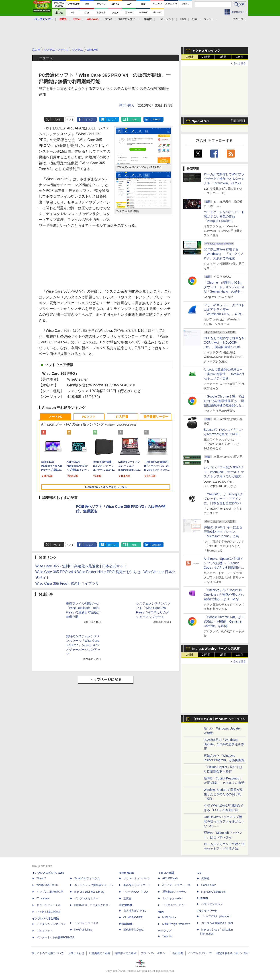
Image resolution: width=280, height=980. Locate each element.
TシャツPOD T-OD (136, 892)
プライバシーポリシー (154, 953)
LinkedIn (156, 119)
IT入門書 (122, 417)
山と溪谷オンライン (135, 911)
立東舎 (127, 898)
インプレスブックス (86, 923)
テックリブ (165, 931)
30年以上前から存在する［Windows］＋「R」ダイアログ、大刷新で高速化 (224, 254)
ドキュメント (166, 19)
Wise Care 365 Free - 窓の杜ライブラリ (67, 583)
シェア (90, 119)
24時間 (206, 57)
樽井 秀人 (127, 106)
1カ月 (240, 57)
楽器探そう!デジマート (137, 885)
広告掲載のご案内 (100, 953)
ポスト (57, 119)
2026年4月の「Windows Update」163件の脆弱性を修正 (224, 744)
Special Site (201, 121)
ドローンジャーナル (49, 905)
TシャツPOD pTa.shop (216, 916)
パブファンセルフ (212, 904)
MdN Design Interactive (176, 924)
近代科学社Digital (134, 930)
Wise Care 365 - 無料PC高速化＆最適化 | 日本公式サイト (81, 566)
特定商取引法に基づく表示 (233, 953)
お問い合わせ (76, 953)
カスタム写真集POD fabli (217, 923)
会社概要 (178, 953)
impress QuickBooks (214, 892)
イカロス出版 (166, 873)
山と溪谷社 (126, 905)
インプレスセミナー (86, 898)
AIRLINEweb (170, 878)
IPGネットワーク (207, 911)
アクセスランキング (206, 51)
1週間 (223, 57)
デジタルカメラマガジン (51, 924)
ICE (199, 873)
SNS (183, 19)
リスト (70, 119)
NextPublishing (83, 930)
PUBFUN (202, 898)
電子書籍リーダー (156, 417)
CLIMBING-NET (133, 917)
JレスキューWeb (172, 898)
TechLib (167, 936)
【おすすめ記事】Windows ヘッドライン (219, 719)
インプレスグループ (200, 953)
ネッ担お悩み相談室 (49, 912)
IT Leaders (43, 898)
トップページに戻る (106, 680)
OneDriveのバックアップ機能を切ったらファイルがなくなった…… (224, 821)
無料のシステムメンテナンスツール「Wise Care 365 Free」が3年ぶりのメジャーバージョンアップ (83, 645)
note (134, 119)
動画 (195, 19)
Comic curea (209, 885)
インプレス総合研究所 (50, 892)
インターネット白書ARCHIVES (55, 937)
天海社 (205, 878)
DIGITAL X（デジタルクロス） (93, 905)
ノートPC (55, 417)
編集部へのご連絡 (126, 953)
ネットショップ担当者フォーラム (94, 885)
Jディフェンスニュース (176, 885)
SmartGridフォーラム (87, 878)
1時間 (189, 57)
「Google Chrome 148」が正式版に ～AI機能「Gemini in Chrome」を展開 (224, 621)
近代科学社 (126, 924)
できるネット (45, 931)
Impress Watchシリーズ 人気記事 (216, 649)
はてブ (112, 119)
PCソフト (89, 417)
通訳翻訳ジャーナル (174, 892)
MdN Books (169, 917)
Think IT (41, 878)
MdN (161, 912)
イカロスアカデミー (174, 905)
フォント (209, 19)
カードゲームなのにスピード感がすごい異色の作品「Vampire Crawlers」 (224, 216)
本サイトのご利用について (47, 953)
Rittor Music (127, 873)
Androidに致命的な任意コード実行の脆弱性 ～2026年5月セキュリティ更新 (224, 374)
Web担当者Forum (47, 885)
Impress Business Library (89, 892)
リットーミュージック (137, 878)
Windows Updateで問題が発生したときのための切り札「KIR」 (223, 794)
